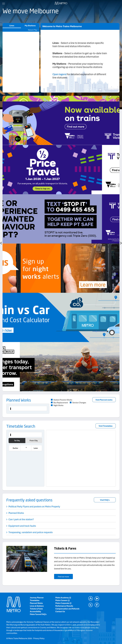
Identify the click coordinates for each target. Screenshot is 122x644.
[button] (15, 448)
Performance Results (64, 606)
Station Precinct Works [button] (63, 400)
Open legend (59, 74)
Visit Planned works (104, 400)
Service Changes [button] (79, 403)
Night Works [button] (58, 405)
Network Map (33, 30)
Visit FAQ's (105, 500)
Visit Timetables (106, 426)
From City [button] (34, 441)
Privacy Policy (39, 638)
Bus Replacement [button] (61, 403)
